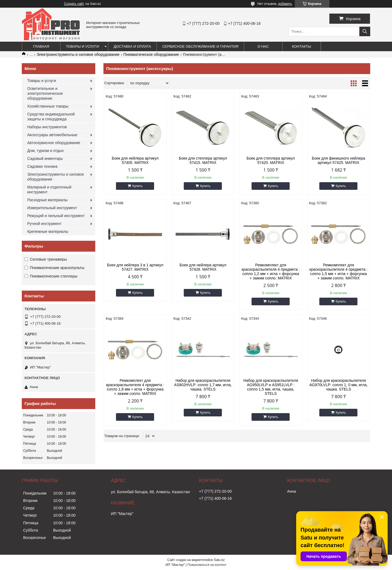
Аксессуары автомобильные (52, 135)
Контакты (302, 46)
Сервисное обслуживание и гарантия (200, 46)
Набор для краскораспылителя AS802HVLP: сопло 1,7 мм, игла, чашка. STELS (203, 385)
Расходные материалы (47, 200)
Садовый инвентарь (45, 158)
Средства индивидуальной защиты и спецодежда (51, 117)
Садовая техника (42, 166)
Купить (137, 186)
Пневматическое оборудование (151, 54)
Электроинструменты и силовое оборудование (78, 54)
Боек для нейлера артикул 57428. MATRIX (203, 267)
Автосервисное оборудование (54, 143)
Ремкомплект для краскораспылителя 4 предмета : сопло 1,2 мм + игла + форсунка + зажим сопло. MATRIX (271, 272)
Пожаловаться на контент (207, 565)
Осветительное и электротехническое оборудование (45, 93)
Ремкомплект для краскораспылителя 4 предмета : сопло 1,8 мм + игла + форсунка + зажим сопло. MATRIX (135, 387)
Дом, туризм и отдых (45, 151)
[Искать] (365, 31)
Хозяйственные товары (48, 106)
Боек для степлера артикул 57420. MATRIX (271, 160)
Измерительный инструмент (52, 208)
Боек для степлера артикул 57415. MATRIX (203, 160)
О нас (263, 46)
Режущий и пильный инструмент (56, 216)
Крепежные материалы (48, 231)
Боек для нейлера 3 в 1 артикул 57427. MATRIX (135, 267)
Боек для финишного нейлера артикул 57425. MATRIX (339, 160)
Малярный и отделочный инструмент (49, 190)
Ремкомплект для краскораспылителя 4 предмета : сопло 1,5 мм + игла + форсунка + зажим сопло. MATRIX (339, 272)
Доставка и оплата (132, 46)
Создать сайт (74, 4)
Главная (41, 46)
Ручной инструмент (44, 224)
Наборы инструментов (47, 127)
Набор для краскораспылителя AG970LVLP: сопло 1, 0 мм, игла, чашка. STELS (338, 385)
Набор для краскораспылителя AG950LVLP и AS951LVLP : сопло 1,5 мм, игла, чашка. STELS (271, 387)
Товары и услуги (82, 46)
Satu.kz (219, 560)
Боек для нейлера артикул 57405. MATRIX (135, 160)
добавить (285, 4)
